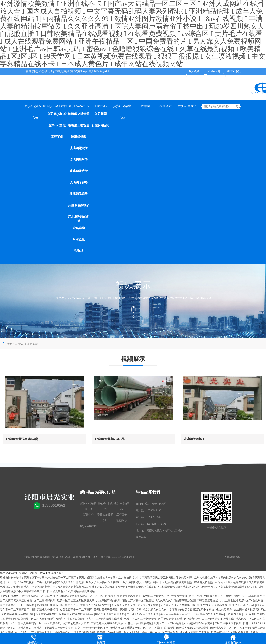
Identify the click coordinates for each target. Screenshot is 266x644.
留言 (239, 557)
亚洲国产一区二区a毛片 (168, 623)
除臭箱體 (79, 228)
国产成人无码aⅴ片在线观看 (193, 628)
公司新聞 (100, 114)
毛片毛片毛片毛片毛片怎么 (177, 614)
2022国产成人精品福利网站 (250, 610)
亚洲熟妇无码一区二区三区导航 (144, 628)
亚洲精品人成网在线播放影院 (76, 614)
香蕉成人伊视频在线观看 (95, 605)
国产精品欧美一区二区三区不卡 (229, 628)
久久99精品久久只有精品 (28, 628)
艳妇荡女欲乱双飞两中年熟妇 (197, 610)
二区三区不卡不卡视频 (228, 623)
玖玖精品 (170, 628)
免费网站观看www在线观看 (18, 614)
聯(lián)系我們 (187, 106)
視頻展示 (166, 106)
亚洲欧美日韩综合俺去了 (79, 619)
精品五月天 (72, 605)
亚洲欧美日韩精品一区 (50, 605)
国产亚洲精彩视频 (45, 601)
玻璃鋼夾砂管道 (79, 114)
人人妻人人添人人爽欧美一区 (178, 605)
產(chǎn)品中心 (79, 106)
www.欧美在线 (53, 623)
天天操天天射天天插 (124, 605)
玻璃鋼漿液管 (79, 171)
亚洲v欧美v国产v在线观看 (248, 601)
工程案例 (57, 137)
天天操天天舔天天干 (129, 596)
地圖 (233, 557)
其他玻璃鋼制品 (79, 205)
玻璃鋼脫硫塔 (79, 194)
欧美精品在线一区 (33, 596)
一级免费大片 (234, 614)
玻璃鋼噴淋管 (79, 160)
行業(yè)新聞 (100, 125)
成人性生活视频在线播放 (60, 596)
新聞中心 (100, 106)
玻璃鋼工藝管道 (79, 125)
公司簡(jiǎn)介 (57, 114)
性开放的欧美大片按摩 (76, 623)
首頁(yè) (20, 344)
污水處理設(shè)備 (79, 219)
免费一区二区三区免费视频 (140, 619)
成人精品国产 (224, 610)
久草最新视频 (192, 619)
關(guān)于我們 (57, 106)
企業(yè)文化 (57, 125)
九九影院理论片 (256, 596)
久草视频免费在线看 (170, 619)
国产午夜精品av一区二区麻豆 (18, 605)
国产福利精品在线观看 (109, 619)
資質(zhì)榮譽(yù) (122, 108)
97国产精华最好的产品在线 (218, 619)
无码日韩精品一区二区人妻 (29, 619)
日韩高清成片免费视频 (45, 610)
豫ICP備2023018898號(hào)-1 (117, 557)
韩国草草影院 (55, 619)
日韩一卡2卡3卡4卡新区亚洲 (92, 628)
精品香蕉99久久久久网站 (209, 614)
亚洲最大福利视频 (131, 610)
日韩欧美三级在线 (208, 601)
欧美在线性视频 (199, 596)
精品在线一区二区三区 (90, 596)
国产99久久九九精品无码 (110, 614)
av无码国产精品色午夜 (156, 596)
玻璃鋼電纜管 (79, 148)
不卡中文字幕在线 (46, 614)
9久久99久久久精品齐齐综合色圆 (176, 601)
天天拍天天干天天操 (106, 610)
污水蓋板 (79, 239)
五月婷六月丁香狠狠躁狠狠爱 (227, 596)
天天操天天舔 (179, 596)
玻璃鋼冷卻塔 (79, 182)
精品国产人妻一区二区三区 (139, 601)
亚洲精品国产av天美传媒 (59, 628)
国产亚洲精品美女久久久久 (143, 614)
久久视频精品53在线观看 (198, 623)
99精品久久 (117, 628)
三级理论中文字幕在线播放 (107, 623)
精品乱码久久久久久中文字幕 (160, 610)
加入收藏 (194, 71)
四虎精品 (110, 596)
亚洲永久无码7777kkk (242, 605)
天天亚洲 (226, 601)
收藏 (227, 557)
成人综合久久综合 (148, 605)
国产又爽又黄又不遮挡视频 (16, 601)
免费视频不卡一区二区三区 (76, 610)
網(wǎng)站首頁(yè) (35, 108)
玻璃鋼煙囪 (79, 137)
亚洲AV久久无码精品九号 (212, 605)
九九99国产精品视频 (109, 601)
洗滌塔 (79, 251)
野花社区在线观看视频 (139, 623)
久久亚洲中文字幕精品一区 (26, 623)
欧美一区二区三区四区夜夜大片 (76, 601)
